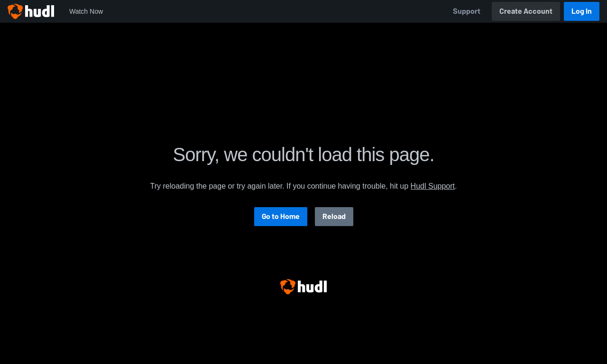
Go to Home (281, 216)
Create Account (526, 11)
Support (467, 11)
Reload (334, 216)
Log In (582, 11)
